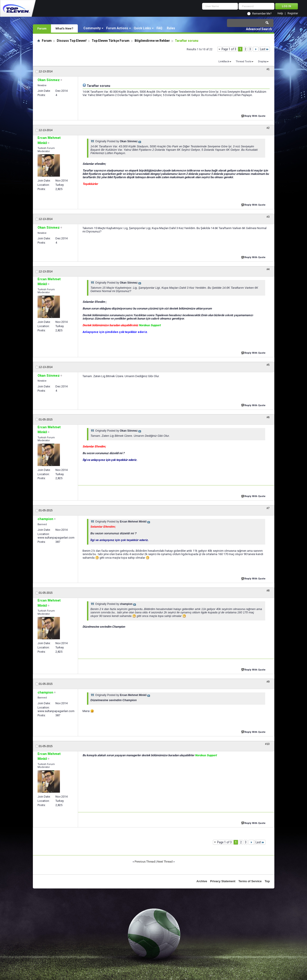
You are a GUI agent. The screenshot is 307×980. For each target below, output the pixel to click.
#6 (268, 417)
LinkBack (224, 62)
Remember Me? (262, 14)
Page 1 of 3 (229, 49)
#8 (268, 591)
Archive (202, 881)
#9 (268, 682)
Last (264, 49)
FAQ (159, 28)
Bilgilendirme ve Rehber (152, 41)
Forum (42, 28)
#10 (267, 744)
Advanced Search (259, 29)
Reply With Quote (254, 116)
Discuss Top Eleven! (72, 41)
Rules (171, 28)
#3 (268, 217)
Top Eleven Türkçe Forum (111, 41)
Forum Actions (117, 28)
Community (92, 28)
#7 (268, 508)
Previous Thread (145, 862)
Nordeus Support (150, 325)
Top (267, 881)
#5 (268, 365)
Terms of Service (250, 881)
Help (280, 14)
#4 (268, 269)
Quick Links (142, 28)
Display (262, 62)
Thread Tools (243, 62)
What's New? (64, 28)
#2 (268, 128)
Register (293, 14)
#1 (268, 69)
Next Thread (165, 862)
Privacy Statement (223, 881)
